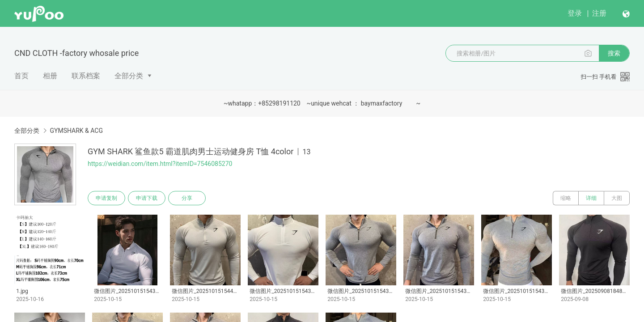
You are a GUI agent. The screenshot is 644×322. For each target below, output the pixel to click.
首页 (21, 76)
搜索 (614, 53)
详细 (591, 198)
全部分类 (129, 76)
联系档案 (86, 76)
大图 (617, 198)
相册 (50, 76)
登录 (575, 13)
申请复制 (106, 198)
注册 (599, 13)
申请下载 (147, 198)
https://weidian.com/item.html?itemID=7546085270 (160, 164)
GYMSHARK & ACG (76, 131)
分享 (187, 198)
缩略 (566, 198)
